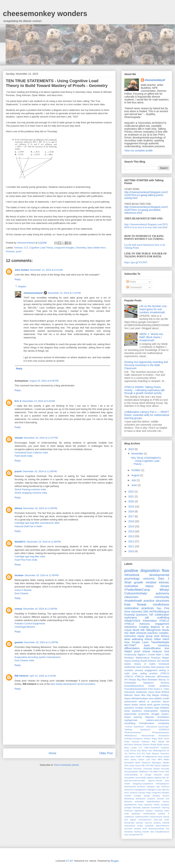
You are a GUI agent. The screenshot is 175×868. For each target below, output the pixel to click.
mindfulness (161, 605)
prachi (18, 471)
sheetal (19, 438)
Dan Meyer (142, 751)
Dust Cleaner (22, 593)
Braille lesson (163, 745)
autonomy (162, 593)
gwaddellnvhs (131, 805)
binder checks (139, 705)
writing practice (149, 673)
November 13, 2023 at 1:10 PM (64, 293)
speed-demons (162, 826)
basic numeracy (157, 645)
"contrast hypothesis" (134, 727)
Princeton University (143, 769)
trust (126, 835)
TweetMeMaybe (160, 642)
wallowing (138, 639)
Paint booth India (24, 456)
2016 (132, 521)
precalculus (130, 823)
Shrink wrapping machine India (31, 493)
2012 (132, 541)
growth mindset (145, 582)
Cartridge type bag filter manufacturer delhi (37, 523)
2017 (132, 516)
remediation (163, 717)
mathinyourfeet (142, 817)
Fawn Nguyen (152, 753)
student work (140, 829)
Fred (150, 689)
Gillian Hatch (162, 639)
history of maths (145, 664)
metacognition (151, 711)
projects (157, 823)
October (136, 470)
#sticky (148, 639)
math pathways (132, 814)
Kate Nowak (135, 605)
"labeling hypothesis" (137, 730)
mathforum (129, 817)
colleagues (152, 790)
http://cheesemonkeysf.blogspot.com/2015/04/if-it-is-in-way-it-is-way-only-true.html (146, 226)
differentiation (132, 648)
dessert (166, 796)
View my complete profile (138, 151)
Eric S (18, 401)
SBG (146, 612)
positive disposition (142, 571)
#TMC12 (164, 621)
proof (19, 251)
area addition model (159, 698)
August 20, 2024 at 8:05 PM (44, 381)
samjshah (149, 826)
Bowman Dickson (142, 745)
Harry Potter (136, 757)
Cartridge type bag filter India (30, 556)
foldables (165, 708)
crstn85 (128, 796)
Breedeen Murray (157, 680)
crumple (137, 796)
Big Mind (142, 680)
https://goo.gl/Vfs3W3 (136, 262)
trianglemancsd (162, 832)
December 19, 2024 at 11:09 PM (42, 575)
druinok (161, 799)
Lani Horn (151, 759)
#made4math (133, 601)
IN (143, 757)
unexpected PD (136, 835)
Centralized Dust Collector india (31, 453)
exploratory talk (137, 618)
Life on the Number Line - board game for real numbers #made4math (154, 309)
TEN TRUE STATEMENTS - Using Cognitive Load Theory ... (146, 461)
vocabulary (164, 723)
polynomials (130, 714)
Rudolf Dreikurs (148, 661)
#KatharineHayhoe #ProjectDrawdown (147, 732)
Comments (134, 287)
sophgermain (131, 720)
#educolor (150, 677)
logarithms (139, 811)
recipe (140, 826)
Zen (159, 661)
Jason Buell (154, 692)
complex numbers (144, 708)
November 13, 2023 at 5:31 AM (46, 270)
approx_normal (155, 781)
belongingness (163, 784)
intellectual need (133, 667)
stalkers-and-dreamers (158, 720)
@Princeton (163, 677)
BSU (154, 742)
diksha (18, 508)
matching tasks (162, 811)
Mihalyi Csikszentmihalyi (147, 592)
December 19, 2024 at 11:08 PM (40, 471)
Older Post (106, 753)
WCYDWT (130, 645)
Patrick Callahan (162, 766)
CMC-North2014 (151, 748)
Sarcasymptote (131, 772)
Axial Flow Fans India (26, 560)
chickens (165, 787)
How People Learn (137, 642)
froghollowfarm (153, 802)
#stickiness (131, 627)
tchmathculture (147, 723)
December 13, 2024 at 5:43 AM (39, 401)
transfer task (148, 832)
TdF (151, 615)
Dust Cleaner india (24, 660)
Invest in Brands (23, 590)
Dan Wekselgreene (157, 751)
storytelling (130, 723)
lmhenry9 (129, 811)
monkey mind (149, 667)
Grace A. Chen (161, 689)
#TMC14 (129, 624)
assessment (130, 702)
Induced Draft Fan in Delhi (28, 526)
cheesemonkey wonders (45, 14)
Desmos (165, 683)
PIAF (152, 766)
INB (142, 630)
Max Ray (146, 695)
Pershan (10, 251)
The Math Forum (157, 772)
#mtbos (147, 738)
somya (18, 609)
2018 (132, 511)
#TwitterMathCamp (137, 590)
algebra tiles (160, 778)
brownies (141, 787)
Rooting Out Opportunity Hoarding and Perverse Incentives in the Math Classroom (146, 365)
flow (166, 571)
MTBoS (165, 692)
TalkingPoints (153, 630)
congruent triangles (64, 248)
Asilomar (146, 742)
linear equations (133, 711)
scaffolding (163, 618)
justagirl (128, 808)
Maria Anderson (143, 763)
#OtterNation (150, 621)
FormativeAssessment (136, 689)
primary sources (144, 823)
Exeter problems (159, 686)
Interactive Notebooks (136, 692)
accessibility (141, 778)
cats (158, 787)
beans (127, 705)
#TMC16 (139, 677)
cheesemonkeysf (33, 293)
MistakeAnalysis (140, 698)
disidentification (152, 648)
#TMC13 (165, 673)
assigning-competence (143, 784)
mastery (149, 811)
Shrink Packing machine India (30, 489)
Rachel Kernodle (161, 769)
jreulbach (165, 805)
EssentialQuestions (134, 686)
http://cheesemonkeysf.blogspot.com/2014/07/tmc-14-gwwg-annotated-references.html (146, 210)
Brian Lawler (131, 748)
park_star (158, 820)
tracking (138, 832)
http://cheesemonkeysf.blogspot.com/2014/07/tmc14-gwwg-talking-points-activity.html (146, 195)
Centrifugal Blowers (25, 627)
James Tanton (137, 759)
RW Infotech (22, 676)
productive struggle (149, 714)
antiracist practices (147, 633)
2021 (132, 496)
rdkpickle (149, 717)
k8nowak (137, 808)
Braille (153, 745)
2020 (132, 501)
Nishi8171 (20, 542)
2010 (132, 551)
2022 (132, 492)
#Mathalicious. (131, 736)
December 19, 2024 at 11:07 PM (41, 438)
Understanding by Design (138, 775)
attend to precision (150, 702)
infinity (157, 805)
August (136, 475)
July (134, 480)
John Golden (22, 270)
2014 (132, 531)
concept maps (144, 793)
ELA (139, 753)
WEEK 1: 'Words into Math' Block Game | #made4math (151, 337)
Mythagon (157, 763)
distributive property (145, 799)
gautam (19, 642)
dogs (157, 708)
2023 (132, 449)
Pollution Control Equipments (30, 624)
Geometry (81, 248)
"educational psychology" (157, 727)
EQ (143, 753)
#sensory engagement (154, 624)
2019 (132, 507)
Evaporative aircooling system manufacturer (38, 657)
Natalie (166, 763)
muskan (19, 575)
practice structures (156, 601)
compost (133, 793)
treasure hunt (161, 651)
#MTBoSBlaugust (159, 612)
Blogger (115, 861)
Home (52, 753)
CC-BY (69, 861)
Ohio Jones (130, 766)
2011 (132, 546)
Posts (131, 282)
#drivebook (132, 575)
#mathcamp (130, 655)
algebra (150, 778)
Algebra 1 (142, 655)
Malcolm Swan (132, 695)
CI (168, 680)
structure (128, 829)
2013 (132, 536)
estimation (139, 802)
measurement (156, 817)
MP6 (160, 759)
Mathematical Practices (148, 658)
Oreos (138, 766)
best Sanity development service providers (73, 684)
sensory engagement (146, 670)
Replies (22, 287)
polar (167, 820)
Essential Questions (136, 615)
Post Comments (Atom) (66, 765)
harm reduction (145, 805)
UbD (167, 772)
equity (141, 636)
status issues (157, 586)
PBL (143, 766)
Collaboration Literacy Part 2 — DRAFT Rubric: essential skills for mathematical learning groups (147, 415)
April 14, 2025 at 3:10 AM (43, 676)
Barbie (161, 742)
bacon (166, 702)
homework (164, 664)
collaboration (162, 615)
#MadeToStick (132, 621)
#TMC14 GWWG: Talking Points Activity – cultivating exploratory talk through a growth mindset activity (144, 390)
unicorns (149, 579)
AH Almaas (130, 680)
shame (146, 651)
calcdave (151, 787)
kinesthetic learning (160, 808)
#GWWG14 (164, 730)
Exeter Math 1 (156, 655)
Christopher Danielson (139, 683)
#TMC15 (129, 677)
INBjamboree (151, 757)
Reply (18, 279)
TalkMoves (144, 772)
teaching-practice (156, 829)
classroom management (135, 790)
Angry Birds (157, 738)
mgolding (165, 711)
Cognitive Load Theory (41, 248)
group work (153, 636)
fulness (166, 802)
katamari (146, 808)
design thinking (152, 796)
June (134, 485)
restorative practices (139, 608)
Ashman (18, 248)
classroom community (147, 597)
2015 (132, 526)
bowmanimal (130, 787)
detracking (129, 799)
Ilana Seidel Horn (96, 248)
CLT (26, 248)
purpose (160, 667)
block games (154, 705)
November (137, 454)
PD (147, 766)
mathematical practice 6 (156, 814)
